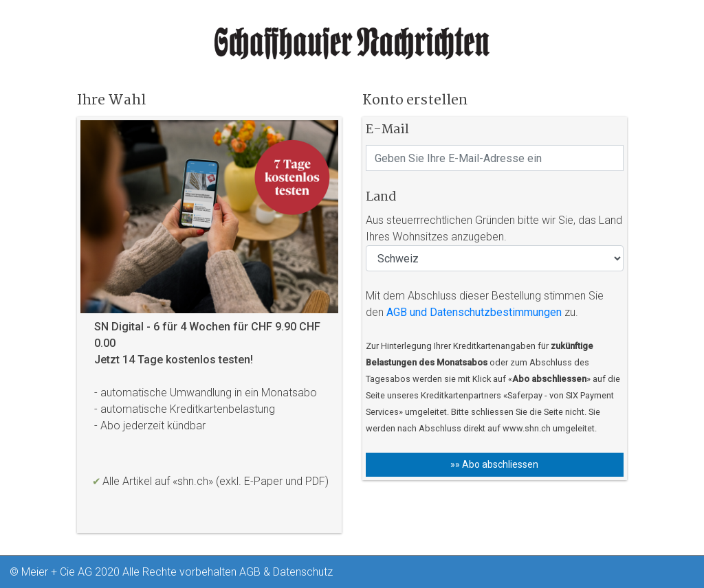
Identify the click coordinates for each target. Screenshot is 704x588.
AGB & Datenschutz (286, 572)
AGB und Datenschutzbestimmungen (474, 312)
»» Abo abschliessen (494, 464)
